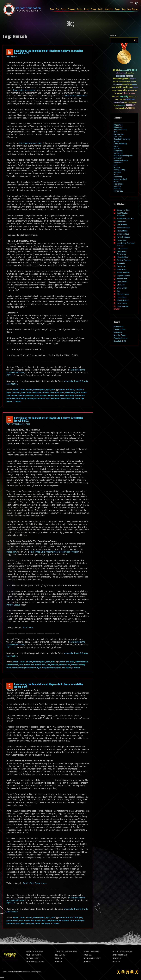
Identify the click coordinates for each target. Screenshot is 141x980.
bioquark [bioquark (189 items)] (121, 76)
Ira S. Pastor (122, 303)
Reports (80, 9)
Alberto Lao (122, 269)
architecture (118, 153)
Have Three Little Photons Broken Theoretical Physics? (54, 552)
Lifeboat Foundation (17, 972)
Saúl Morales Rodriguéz (122, 214)
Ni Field (62, 396)
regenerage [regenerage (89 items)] (130, 99)
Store (124, 9)
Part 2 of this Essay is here (35, 883)
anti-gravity (118, 151)
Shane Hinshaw (123, 272)
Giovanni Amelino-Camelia (29, 393)
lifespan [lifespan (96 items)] (116, 97)
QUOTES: (115, 962)
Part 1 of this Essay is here (18, 424)
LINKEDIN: (87, 952)
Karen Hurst (122, 240)
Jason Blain (122, 297)
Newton (57, 396)
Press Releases (133, 9)
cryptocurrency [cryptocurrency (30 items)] (127, 82)
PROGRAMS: (116, 958)
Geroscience (118, 327)
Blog (58, 9)
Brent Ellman (122, 288)
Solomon (77, 399)
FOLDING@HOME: (89, 958)
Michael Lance (123, 294)
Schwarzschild (70, 399)
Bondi (67, 390)
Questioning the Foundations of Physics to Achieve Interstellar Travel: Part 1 (48, 686)
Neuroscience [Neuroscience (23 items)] (135, 97)
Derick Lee (121, 266)
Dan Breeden (122, 225)
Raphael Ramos (123, 276)
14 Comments (55, 924)
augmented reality (121, 160)
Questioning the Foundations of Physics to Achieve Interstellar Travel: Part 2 (48, 420)
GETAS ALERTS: (117, 952)
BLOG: (57, 955)
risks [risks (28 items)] (130, 103)
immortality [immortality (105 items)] (122, 90)
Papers (87, 9)
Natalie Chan (122, 279)
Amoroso (62, 390)
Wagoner (9, 402)
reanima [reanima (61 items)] (122, 100)
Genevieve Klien (123, 210)
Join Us (101, 9)
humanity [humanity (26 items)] (136, 88)
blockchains (118, 184)
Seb (119, 291)
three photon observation (24, 90)
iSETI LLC (11, 375)
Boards (64, 9)
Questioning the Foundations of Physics (39, 399)
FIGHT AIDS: (30, 958)
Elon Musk (118, 137)
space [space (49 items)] (116, 105)
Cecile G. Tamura (124, 260)
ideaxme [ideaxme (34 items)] (114, 91)
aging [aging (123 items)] (115, 70)
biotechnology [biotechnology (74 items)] (119, 79)
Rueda (63, 399)
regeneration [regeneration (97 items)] (118, 102)
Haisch (52, 393)
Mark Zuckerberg (120, 144)
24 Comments (17, 402)
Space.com (12, 552)
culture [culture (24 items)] (132, 82)
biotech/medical (120, 179)
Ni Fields (67, 396)
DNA (115, 132)
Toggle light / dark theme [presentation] (136, 3)
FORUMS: (87, 962)
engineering (42, 390)
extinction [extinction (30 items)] (124, 84)
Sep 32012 (10, 420)
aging (116, 146)
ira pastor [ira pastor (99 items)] (118, 94)
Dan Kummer (122, 249)
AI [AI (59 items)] (119, 70)
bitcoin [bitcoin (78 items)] (127, 79)
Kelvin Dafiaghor (124, 237)
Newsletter (109, 9)
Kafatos (37, 396)
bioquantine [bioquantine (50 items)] (130, 73)
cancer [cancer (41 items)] (121, 82)
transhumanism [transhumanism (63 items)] (120, 108)
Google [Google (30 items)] (113, 88)
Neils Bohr (51, 396)
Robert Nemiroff (56, 399)
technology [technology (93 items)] (131, 105)
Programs (71, 9)
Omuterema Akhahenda (122, 253)
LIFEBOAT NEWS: (60, 952)
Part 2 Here (12, 57)
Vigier (82, 399)
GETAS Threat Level (11, 956)
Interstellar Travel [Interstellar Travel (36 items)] (132, 91)
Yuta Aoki (121, 263)
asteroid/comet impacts (123, 156)
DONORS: (87, 955)
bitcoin (116, 182)
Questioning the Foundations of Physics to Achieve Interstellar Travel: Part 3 (48, 52)
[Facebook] (118, 972)
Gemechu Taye (123, 234)
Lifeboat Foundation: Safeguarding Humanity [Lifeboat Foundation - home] (22, 9)
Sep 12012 (10, 686)
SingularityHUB (120, 341)
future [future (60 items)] (130, 84)
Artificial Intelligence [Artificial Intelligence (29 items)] (121, 73)
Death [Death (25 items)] (135, 82)
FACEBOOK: (30, 952)
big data (117, 167)
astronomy (118, 158)
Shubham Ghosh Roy (125, 218)
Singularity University (122, 139)
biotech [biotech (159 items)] (130, 76)
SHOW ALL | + (117, 309)
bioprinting (118, 177)
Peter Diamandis (120, 130)
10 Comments (76, 668)
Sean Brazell (122, 282)
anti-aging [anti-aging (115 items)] (132, 70)
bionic (116, 174)
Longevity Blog (120, 329)
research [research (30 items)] (126, 103)
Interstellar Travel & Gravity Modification (22, 396)
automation (118, 163)
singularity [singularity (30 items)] (134, 103)
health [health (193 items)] (119, 87)
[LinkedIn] (128, 972)
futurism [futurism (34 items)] (134, 84)
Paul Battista (122, 231)
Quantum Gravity (21, 399)
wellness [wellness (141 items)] (130, 108)
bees (115, 165)
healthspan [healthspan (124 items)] (128, 87)
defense (35, 390)
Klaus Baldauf (123, 257)
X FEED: (29, 955)
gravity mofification (43, 393)
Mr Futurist (118, 332)
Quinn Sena (122, 222)
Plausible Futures (121, 338)
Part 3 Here (28, 627)
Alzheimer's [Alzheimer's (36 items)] (123, 70)
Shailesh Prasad (124, 228)
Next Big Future (120, 335)
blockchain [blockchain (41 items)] (133, 79)
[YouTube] (132, 972)
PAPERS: (58, 962)
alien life (117, 149)
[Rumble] (137, 972)
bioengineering (119, 170)
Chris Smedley (123, 306)
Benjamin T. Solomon (19, 390)
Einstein (72, 390)
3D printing (118, 125)
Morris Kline (44, 396)
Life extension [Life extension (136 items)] (129, 93)
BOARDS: (115, 955)
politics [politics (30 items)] (117, 100)
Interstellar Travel (29, 665)
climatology (118, 191)
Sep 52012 (10, 52)
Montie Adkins (123, 300)
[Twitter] (123, 972)
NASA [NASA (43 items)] (130, 97)
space (53, 390)
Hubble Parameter (70, 393)
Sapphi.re (38, 972)
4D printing (118, 127)
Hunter (78, 393)
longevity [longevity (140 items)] (124, 97)
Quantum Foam (11, 399)
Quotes (117, 9)
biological (118, 172)
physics (48, 390)
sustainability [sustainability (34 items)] (122, 105)
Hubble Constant (59, 393)
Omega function (75, 396)
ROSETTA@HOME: (32, 962)
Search (135, 40)
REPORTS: (58, 958)
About (52, 9)
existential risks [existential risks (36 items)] (117, 84)
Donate (94, 9)
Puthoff (83, 396)
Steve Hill (121, 285)
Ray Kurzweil (119, 134)
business (30, 390)
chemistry (118, 189)
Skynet (116, 141)
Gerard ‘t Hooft (16, 393)
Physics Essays (13, 605)
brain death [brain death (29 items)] (116, 82)
